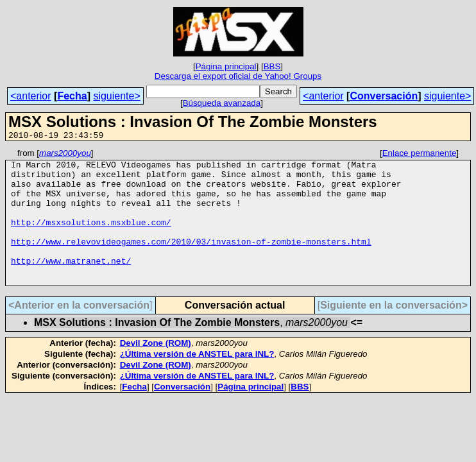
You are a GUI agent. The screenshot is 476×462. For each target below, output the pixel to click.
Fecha (72, 96)
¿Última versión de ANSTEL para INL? (197, 381)
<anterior (31, 96)
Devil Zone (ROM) (156, 370)
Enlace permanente (420, 155)
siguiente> (116, 96)
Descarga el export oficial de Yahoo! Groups (238, 76)
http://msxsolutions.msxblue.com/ (91, 237)
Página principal (226, 66)
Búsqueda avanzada (222, 103)
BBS (272, 66)
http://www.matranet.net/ (71, 284)
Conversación (384, 96)
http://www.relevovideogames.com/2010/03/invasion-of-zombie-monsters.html (191, 261)
